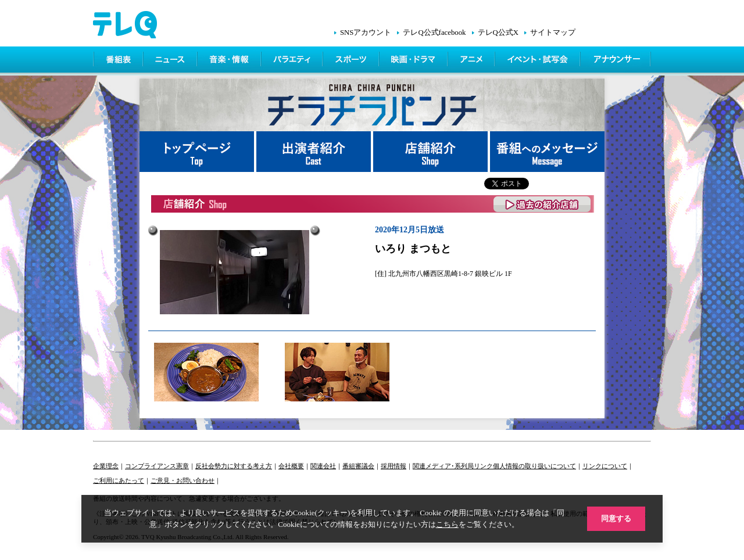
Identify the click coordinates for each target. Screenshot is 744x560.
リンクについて (605, 466)
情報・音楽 (230, 61)
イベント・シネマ (539, 61)
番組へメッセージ (547, 152)
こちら (447, 524)
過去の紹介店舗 (543, 204)
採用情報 (394, 466)
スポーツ (352, 61)
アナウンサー (616, 61)
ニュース (171, 61)
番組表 (119, 61)
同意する (616, 518)
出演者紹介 (315, 152)
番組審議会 (358, 466)
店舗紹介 (432, 152)
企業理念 (106, 466)
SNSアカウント (366, 33)
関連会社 (323, 466)
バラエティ (293, 61)
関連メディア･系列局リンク (453, 466)
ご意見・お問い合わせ (183, 480)
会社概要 (291, 466)
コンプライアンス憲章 (157, 466)
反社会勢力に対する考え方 (234, 466)
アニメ (472, 61)
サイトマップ (553, 33)
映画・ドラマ (414, 61)
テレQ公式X (498, 33)
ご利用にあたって (119, 480)
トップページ (198, 152)
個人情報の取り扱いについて (534, 466)
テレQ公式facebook (434, 33)
